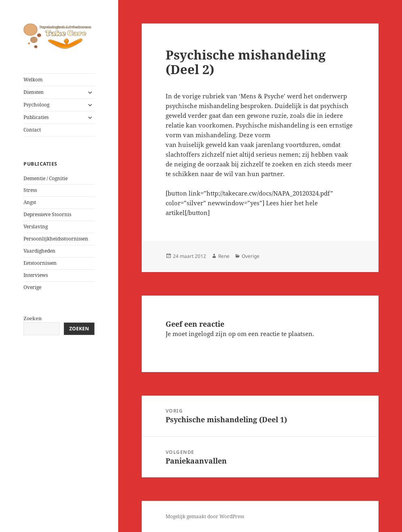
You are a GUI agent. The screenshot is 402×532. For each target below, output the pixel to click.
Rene (224, 256)
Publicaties (36, 117)
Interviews (36, 275)
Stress (30, 190)
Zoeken (33, 318)
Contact (32, 130)
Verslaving (36, 227)
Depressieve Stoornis (47, 214)
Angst (30, 202)
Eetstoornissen (40, 263)
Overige (32, 287)
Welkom (33, 80)
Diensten (34, 92)
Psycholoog (36, 105)
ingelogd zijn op (212, 334)
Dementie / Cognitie (46, 178)
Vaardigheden (39, 251)
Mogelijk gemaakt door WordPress (205, 516)
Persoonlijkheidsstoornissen (56, 239)
